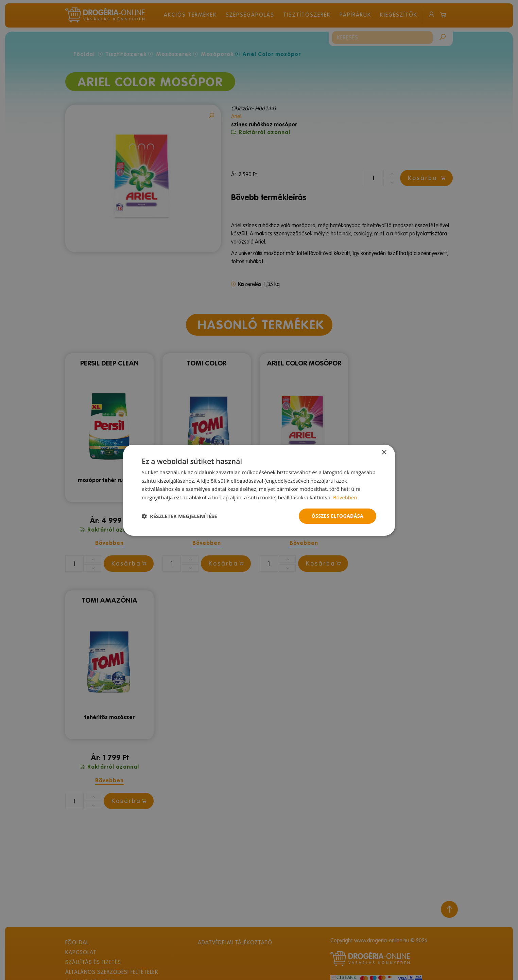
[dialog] (259, 490)
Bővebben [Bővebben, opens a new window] (345, 497)
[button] (179, 516)
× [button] (384, 452)
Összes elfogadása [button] (338, 516)
